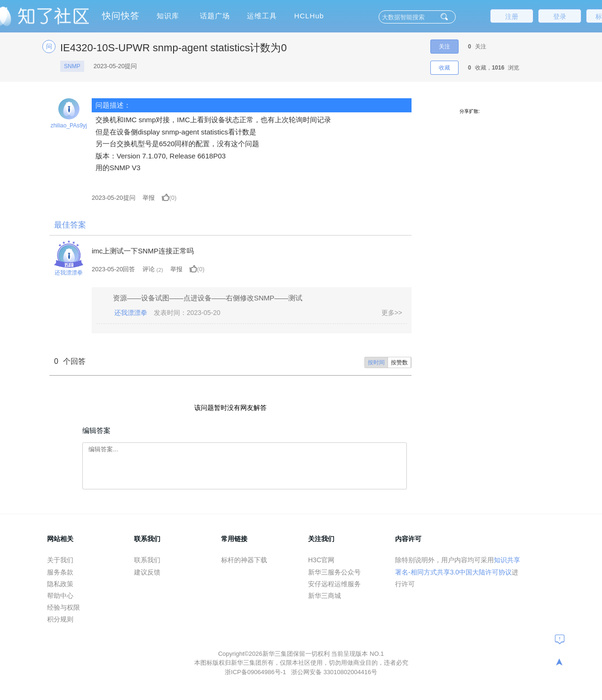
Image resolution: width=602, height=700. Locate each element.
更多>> (392, 313)
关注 (444, 47)
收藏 (444, 68)
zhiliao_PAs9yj (68, 126)
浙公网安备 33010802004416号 (334, 672)
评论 (149, 269)
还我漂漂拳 (69, 273)
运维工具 (262, 16)
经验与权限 (63, 607)
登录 (560, 16)
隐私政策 (60, 584)
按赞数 (399, 362)
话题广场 (215, 16)
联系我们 (147, 560)
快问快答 (121, 16)
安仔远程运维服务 (334, 584)
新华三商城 (325, 596)
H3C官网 (321, 560)
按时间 (376, 362)
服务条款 (60, 572)
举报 (149, 198)
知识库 (168, 16)
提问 (114, 198)
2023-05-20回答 (114, 269)
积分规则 (60, 619)
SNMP (72, 66)
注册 (512, 16)
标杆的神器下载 (244, 560)
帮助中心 (60, 596)
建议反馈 (147, 572)
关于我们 (60, 560)
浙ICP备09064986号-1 (256, 672)
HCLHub (309, 16)
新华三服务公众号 (334, 572)
